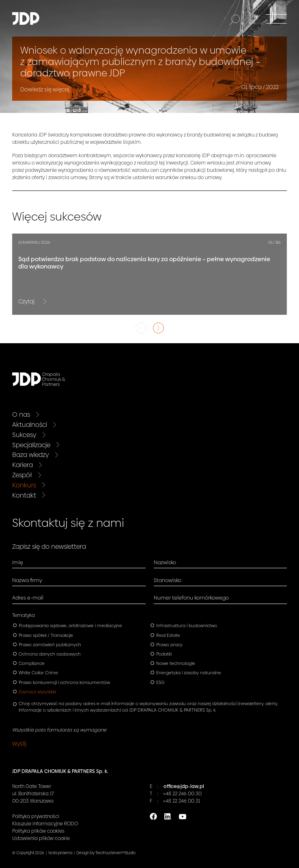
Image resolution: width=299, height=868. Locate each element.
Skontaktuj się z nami (68, 523)
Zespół (22, 475)
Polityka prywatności (36, 816)
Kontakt (24, 495)
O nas (21, 415)
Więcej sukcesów (57, 217)
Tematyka (24, 615)
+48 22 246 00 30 (182, 794)
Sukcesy (24, 435)
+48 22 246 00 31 (182, 801)
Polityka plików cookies (38, 831)
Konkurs (24, 485)
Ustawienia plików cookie (41, 838)
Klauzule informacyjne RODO (45, 824)
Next (158, 328)
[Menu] (276, 18)
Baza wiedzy (31, 455)
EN (253, 15)
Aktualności (30, 425)
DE (253, 22)
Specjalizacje (31, 445)
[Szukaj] (234, 20)
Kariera (23, 465)
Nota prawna (60, 853)
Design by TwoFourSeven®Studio (106, 853)
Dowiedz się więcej (45, 89)
